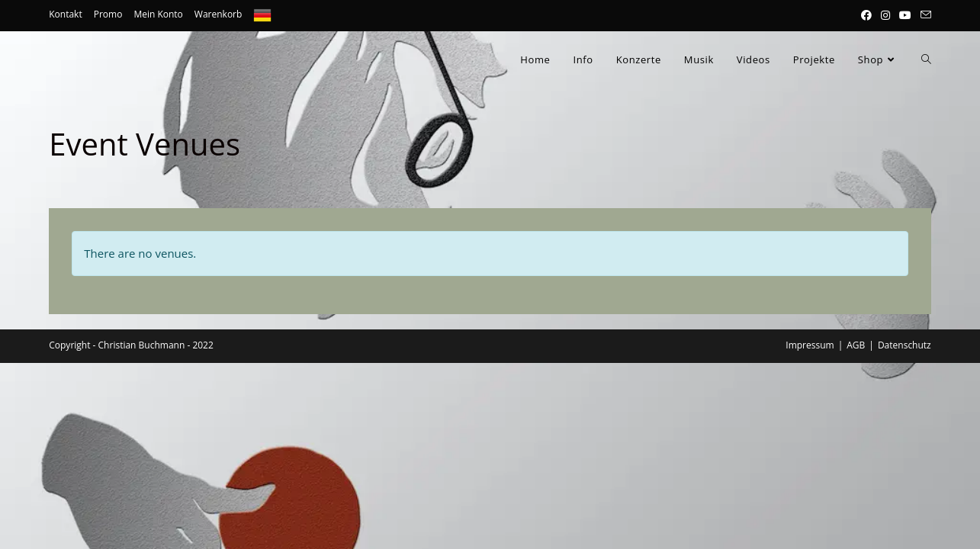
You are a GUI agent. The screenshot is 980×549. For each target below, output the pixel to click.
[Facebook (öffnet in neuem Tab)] (866, 15)
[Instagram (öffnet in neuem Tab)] (885, 15)
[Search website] (926, 59)
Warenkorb (218, 14)
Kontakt (65, 14)
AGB (856, 345)
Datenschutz (904, 345)
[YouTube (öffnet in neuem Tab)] (905, 15)
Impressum (810, 345)
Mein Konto (158, 14)
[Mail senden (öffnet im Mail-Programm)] (924, 15)
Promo (108, 14)
